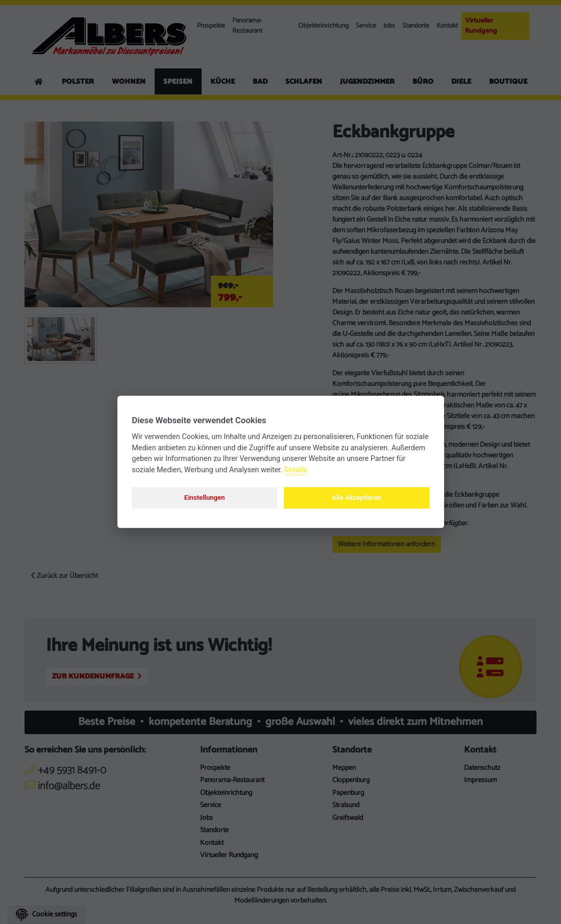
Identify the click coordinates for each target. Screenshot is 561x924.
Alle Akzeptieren (356, 497)
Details (296, 470)
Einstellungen (205, 497)
